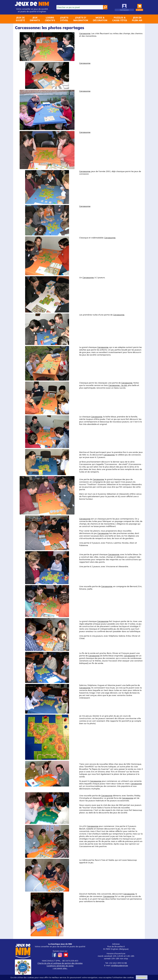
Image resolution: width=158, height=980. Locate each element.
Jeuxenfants (35, 19)
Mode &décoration (100, 19)
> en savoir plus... (60, 968)
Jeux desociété (20, 19)
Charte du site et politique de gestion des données (60, 963)
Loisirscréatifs (50, 19)
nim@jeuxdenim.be (119, 965)
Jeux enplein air (137, 19)
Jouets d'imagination (81, 19)
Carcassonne (85, 33)
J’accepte (142, 977)
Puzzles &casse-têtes (120, 19)
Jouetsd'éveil (64, 19)
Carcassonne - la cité (118, 385)
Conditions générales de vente (60, 966)
